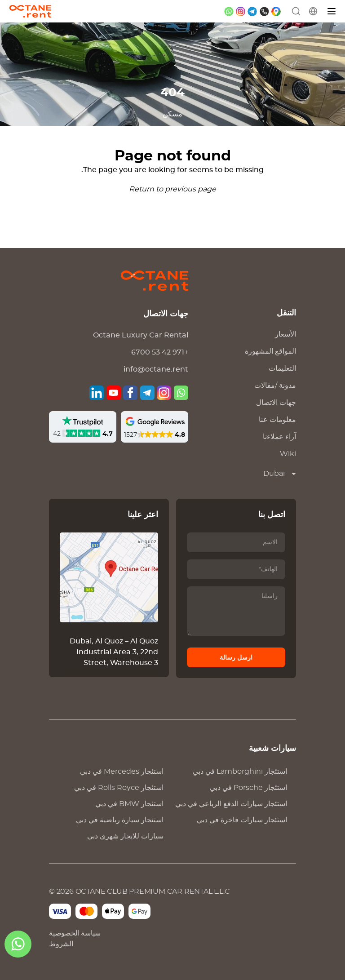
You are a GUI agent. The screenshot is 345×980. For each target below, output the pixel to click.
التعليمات (282, 368)
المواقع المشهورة (270, 351)
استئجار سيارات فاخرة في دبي (242, 820)
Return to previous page (172, 189)
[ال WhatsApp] (18, 944)
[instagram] (241, 11)
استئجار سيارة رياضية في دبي (120, 820)
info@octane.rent (156, 369)
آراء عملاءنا (279, 437)
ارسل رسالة (236, 658)
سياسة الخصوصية (75, 933)
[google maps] (276, 11)
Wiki (288, 454)
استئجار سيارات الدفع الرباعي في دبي (231, 804)
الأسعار (285, 334)
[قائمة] (332, 11)
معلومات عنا (277, 420)
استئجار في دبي (122, 772)
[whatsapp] (229, 11)
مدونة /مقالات (275, 386)
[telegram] (252, 11)
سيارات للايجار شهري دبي (125, 836)
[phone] (264, 11)
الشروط (61, 944)
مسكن (172, 114)
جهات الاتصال (276, 403)
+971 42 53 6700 (160, 352)
